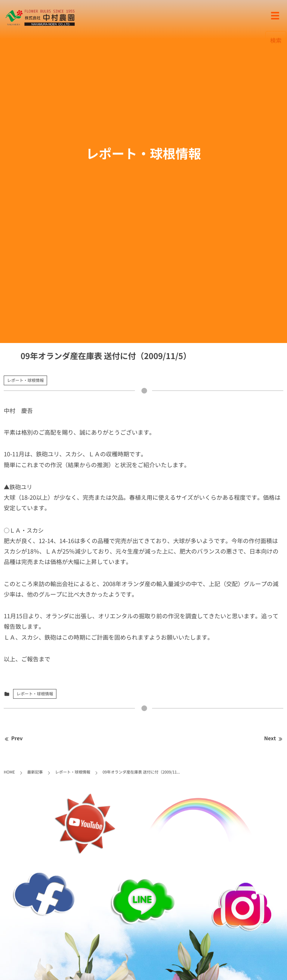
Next (274, 738)
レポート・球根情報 (25, 380)
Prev (13, 738)
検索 (276, 40)
